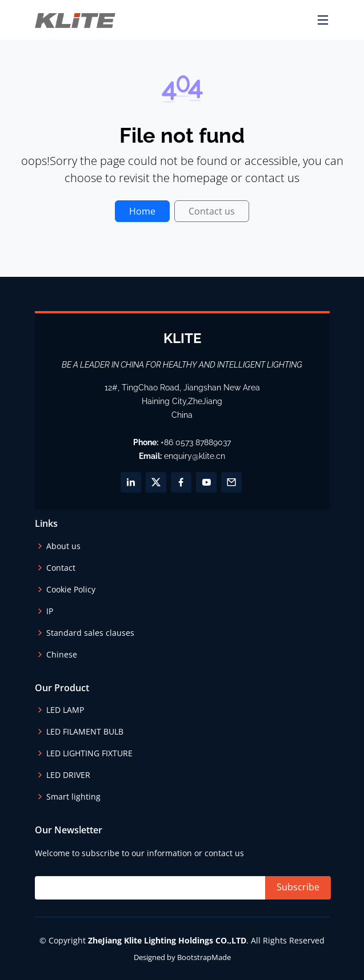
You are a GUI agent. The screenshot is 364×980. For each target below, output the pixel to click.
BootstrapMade (204, 957)
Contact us (212, 211)
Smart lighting (73, 797)
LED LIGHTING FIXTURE (89, 753)
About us (63, 546)
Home (142, 211)
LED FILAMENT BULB (85, 732)
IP (50, 611)
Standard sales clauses (90, 633)
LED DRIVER (68, 775)
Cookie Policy (71, 590)
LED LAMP (65, 710)
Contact (61, 568)
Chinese (62, 655)
